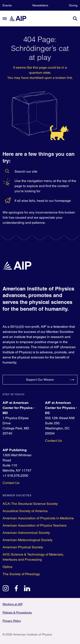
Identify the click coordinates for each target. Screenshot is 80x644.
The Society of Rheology (21, 574)
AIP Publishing (15, 450)
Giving (73, 5)
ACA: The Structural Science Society (30, 504)
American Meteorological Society (28, 540)
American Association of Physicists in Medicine (38, 518)
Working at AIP (13, 604)
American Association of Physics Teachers (35, 525)
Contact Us (53, 441)
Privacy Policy (12, 621)
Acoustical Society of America (25, 511)
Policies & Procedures (17, 612)
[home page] (20, 18)
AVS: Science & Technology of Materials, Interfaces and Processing (33, 557)
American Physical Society (23, 547)
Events (7, 5)
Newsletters (40, 5)
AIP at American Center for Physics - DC (61, 408)
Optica (7, 567)
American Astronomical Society (26, 533)
